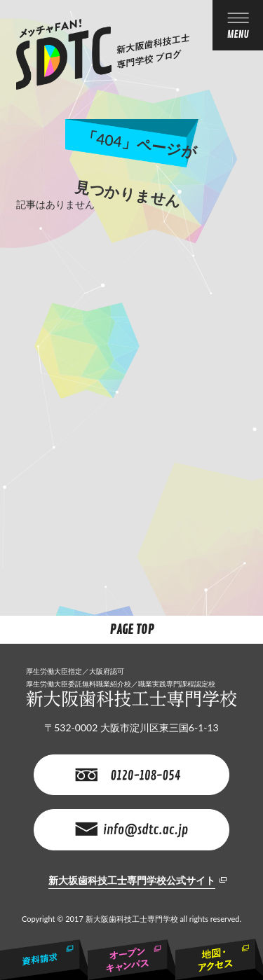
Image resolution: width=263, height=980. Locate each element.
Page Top (132, 630)
